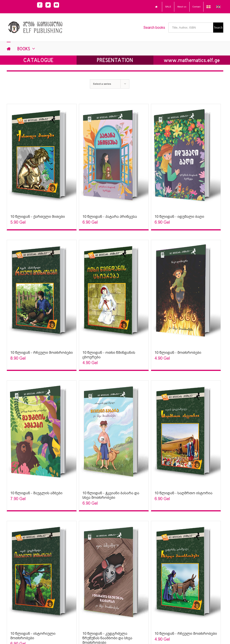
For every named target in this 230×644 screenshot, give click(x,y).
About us (182, 7)
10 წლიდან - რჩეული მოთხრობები (42, 353)
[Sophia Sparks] (42, 157)
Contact (196, 7)
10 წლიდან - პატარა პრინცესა (110, 217)
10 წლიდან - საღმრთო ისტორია (184, 493)
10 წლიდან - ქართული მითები (38, 217)
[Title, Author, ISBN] (191, 28)
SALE (168, 7)
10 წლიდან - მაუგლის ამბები (36, 493)
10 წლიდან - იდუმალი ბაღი (179, 217)
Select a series (102, 84)
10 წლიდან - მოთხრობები (178, 353)
